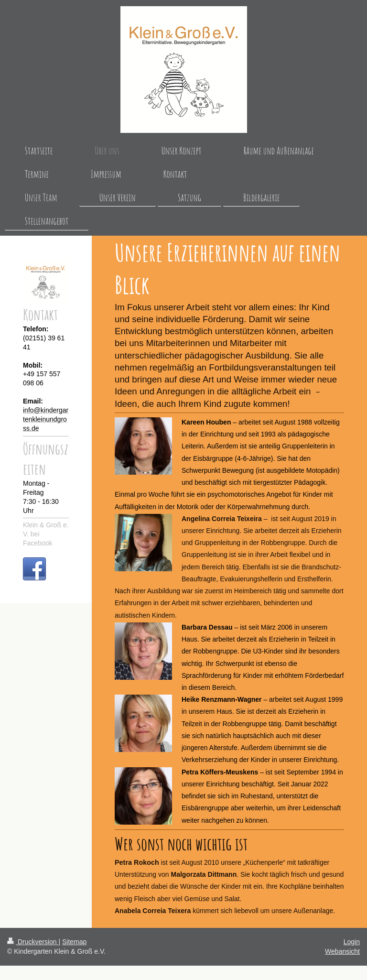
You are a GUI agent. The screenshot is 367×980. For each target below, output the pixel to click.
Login (352, 942)
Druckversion (33, 942)
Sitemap (74, 942)
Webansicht (342, 951)
